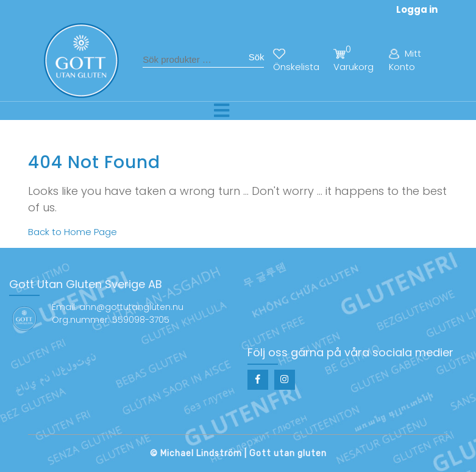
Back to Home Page (73, 232)
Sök (257, 57)
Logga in (417, 9)
